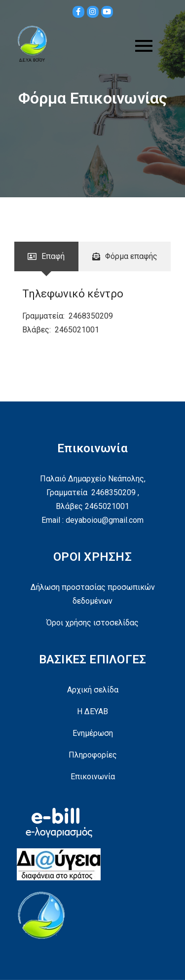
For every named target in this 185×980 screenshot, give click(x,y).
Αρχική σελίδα (93, 690)
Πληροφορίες (93, 755)
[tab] (46, 256)
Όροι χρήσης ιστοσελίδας (92, 623)
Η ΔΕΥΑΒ (92, 711)
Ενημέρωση (93, 733)
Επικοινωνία (93, 777)
